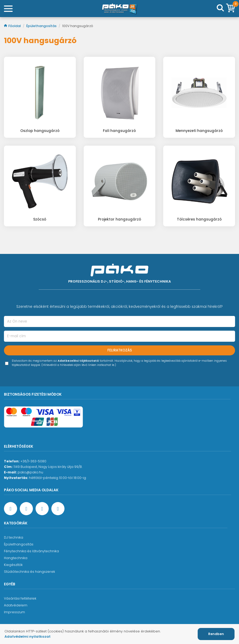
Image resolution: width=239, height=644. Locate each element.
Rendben (216, 634)
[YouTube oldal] (26, 509)
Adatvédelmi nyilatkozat (28, 637)
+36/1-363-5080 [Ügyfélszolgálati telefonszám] (33, 461)
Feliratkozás (120, 350)
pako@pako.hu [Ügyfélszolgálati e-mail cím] (30, 472)
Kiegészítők (13, 565)
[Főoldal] (119, 9)
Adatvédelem (16, 605)
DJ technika (14, 537)
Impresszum (14, 612)
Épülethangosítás (42, 26)
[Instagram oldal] (42, 509)
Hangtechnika (16, 558)
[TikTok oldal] (58, 509)
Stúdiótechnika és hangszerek (29, 572)
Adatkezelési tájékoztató (78, 361)
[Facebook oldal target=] (11, 509)
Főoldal (13, 26)
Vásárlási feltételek (20, 598)
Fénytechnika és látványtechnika (31, 551)
